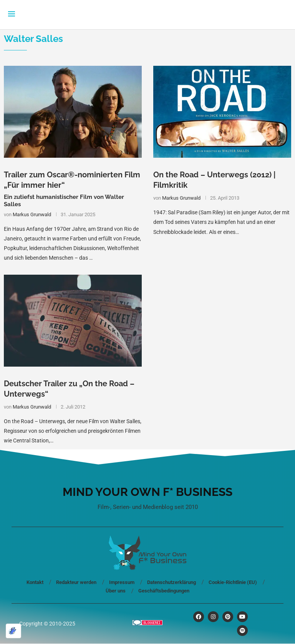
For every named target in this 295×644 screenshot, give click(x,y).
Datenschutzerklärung (172, 582)
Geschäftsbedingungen (164, 591)
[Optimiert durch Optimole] (13, 631)
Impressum (122, 582)
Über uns (116, 591)
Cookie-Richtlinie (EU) (233, 582)
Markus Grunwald (32, 214)
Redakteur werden (76, 582)
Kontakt (35, 582)
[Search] (283, 15)
